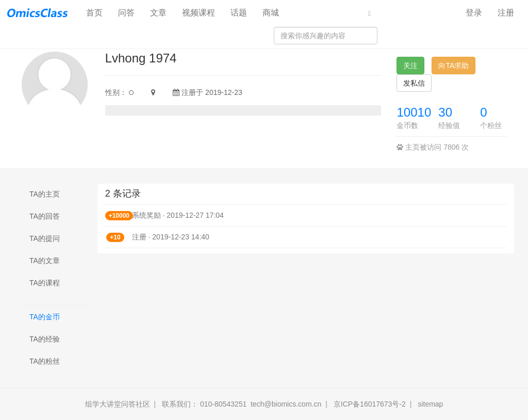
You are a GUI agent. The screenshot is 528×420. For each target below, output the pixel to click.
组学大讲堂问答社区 (118, 404)
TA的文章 (45, 261)
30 (445, 112)
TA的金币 (45, 317)
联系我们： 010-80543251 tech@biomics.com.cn (242, 404)
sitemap (430, 404)
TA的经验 (45, 339)
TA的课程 (45, 283)
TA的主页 (45, 194)
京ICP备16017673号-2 (370, 404)
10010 (414, 112)
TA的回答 (45, 216)
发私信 (414, 83)
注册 (506, 13)
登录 (474, 13)
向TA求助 (453, 66)
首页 (98, 12)
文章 (158, 13)
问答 (126, 13)
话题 (239, 13)
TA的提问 (45, 238)
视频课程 (199, 13)
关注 (410, 66)
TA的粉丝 (45, 361)
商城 (271, 13)
